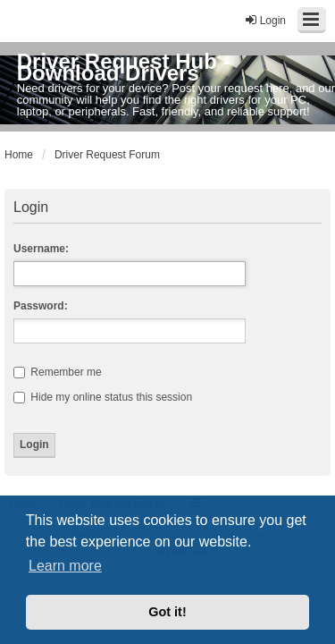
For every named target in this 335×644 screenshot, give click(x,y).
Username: (41, 249)
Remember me (58, 372)
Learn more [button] (65, 566)
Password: (41, 306)
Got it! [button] (167, 612)
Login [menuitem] (265, 20)
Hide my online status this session (103, 397)
